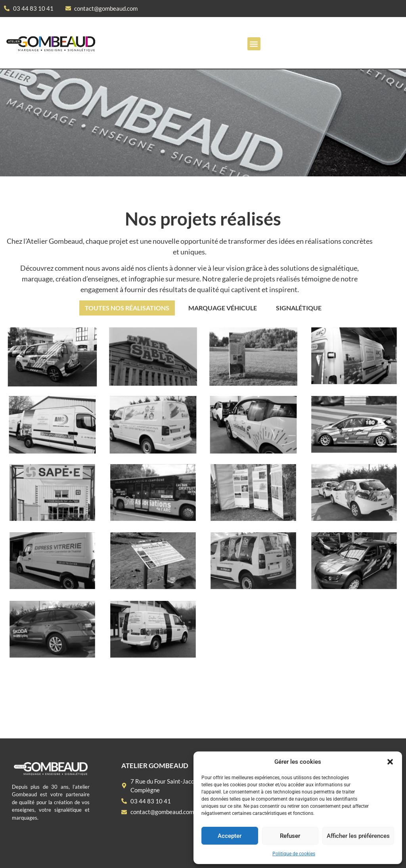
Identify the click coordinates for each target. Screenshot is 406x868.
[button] (390, 762)
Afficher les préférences (358, 836)
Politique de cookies (294, 854)
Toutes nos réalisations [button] (127, 308)
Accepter (230, 836)
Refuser (290, 836)
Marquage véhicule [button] (223, 308)
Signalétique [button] (299, 308)
